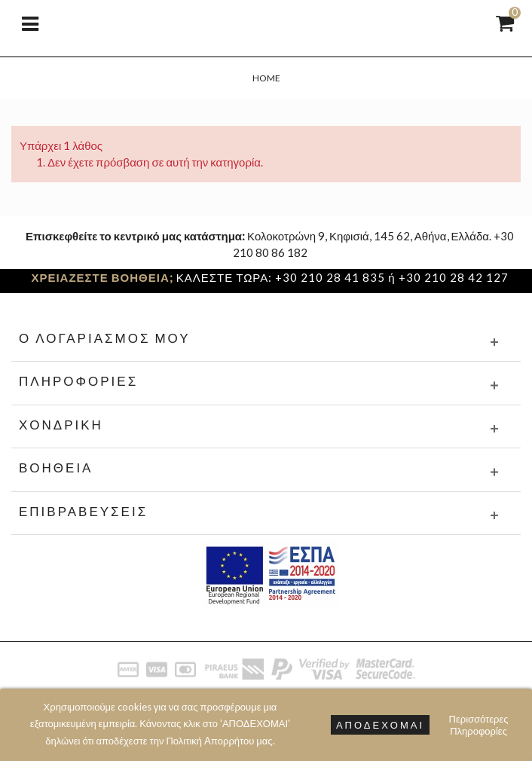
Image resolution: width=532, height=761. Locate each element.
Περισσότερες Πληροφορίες (479, 725)
